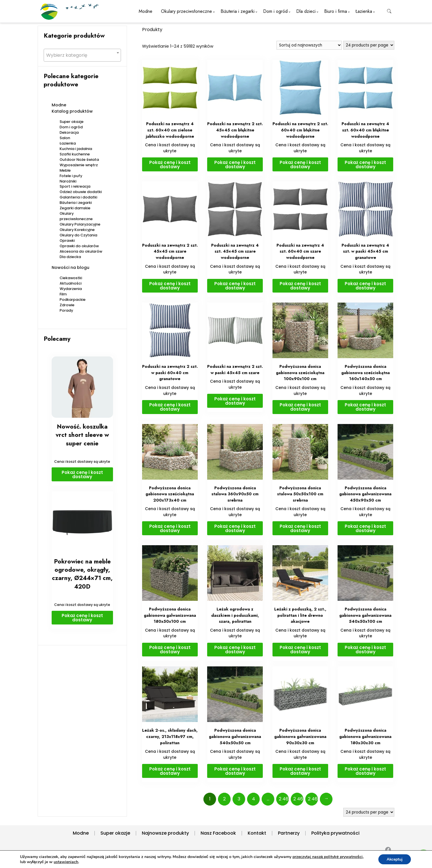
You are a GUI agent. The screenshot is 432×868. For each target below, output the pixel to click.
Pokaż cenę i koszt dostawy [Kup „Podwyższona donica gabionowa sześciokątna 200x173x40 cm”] (170, 528)
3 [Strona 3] (239, 799)
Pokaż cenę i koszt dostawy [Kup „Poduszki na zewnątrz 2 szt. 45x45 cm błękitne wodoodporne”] (235, 165)
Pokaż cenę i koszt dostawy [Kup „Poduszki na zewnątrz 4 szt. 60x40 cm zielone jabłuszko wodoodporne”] (170, 165)
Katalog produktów (72, 111)
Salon (65, 138)
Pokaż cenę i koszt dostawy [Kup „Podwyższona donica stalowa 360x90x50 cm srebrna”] (235, 528)
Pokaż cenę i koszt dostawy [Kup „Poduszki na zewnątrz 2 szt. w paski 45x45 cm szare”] (235, 401)
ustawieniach (91, 862)
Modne (146, 11)
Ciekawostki (71, 278)
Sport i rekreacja (75, 186)
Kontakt (257, 833)
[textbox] (82, 55)
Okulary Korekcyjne (77, 230)
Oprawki (67, 241)
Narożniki (68, 181)
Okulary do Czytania (78, 235)
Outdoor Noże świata (79, 160)
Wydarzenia (71, 289)
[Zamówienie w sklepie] (309, 45)
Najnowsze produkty (165, 833)
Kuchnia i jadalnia (76, 149)
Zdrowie (67, 305)
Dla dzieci (306, 11)
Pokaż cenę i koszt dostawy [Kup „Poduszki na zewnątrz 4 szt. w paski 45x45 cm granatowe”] (365, 286)
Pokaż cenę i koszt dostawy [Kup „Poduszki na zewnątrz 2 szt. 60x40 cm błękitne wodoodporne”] (300, 165)
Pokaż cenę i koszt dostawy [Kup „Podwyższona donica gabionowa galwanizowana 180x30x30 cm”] (365, 771)
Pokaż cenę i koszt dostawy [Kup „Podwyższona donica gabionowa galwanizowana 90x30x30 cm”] (300, 771)
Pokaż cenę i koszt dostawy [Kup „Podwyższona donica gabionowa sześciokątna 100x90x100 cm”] (300, 407)
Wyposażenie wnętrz (79, 165)
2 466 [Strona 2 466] (313, 799)
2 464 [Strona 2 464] (284, 799)
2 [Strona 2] (224, 799)
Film (63, 294)
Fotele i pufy (71, 176)
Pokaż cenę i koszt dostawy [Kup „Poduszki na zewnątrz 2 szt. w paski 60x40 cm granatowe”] (170, 407)
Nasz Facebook (218, 833)
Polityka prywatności (335, 833)
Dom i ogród (275, 11)
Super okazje (72, 122)
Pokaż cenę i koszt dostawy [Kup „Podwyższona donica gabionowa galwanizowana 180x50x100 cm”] (170, 650)
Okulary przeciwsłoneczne (186, 11)
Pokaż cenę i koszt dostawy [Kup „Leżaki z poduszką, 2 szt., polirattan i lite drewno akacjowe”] (300, 650)
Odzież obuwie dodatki (81, 192)
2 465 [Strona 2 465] (298, 799)
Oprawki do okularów (79, 246)
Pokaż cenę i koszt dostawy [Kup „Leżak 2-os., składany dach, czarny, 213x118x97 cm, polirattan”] (170, 771)
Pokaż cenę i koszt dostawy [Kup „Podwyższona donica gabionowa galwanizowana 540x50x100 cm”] (365, 650)
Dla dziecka (70, 257)
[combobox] (82, 55)
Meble (65, 170)
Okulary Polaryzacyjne (80, 224)
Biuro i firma (336, 11)
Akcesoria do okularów (81, 251)
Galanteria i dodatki (78, 197)
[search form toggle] (389, 11)
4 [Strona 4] (254, 799)
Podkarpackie (73, 300)
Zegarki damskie (75, 208)
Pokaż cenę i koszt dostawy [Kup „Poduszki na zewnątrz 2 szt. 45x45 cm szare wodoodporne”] (170, 286)
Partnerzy (289, 833)
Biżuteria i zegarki (238, 11)
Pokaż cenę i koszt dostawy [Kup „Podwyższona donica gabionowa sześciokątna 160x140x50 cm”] (365, 407)
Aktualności (71, 283)
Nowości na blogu (70, 267)
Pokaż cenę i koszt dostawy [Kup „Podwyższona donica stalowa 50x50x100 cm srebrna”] (300, 528)
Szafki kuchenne (75, 154)
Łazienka (364, 11)
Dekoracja (69, 132)
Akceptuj (394, 859)
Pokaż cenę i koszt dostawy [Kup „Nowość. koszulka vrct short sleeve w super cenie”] (82, 474)
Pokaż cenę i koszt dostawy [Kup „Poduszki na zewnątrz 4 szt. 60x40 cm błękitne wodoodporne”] (365, 165)
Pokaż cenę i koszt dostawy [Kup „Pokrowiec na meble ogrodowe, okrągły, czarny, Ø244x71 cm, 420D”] (82, 618)
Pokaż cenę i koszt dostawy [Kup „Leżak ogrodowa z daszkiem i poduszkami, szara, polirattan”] (235, 650)
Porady (66, 310)
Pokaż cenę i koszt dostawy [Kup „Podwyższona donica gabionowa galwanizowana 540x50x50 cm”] (235, 771)
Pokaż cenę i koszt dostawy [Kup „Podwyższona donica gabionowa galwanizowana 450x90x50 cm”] (365, 528)
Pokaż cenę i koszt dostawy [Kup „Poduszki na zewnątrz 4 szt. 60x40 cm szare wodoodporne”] (300, 286)
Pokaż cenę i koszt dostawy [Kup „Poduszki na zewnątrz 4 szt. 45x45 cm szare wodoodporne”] (235, 286)
